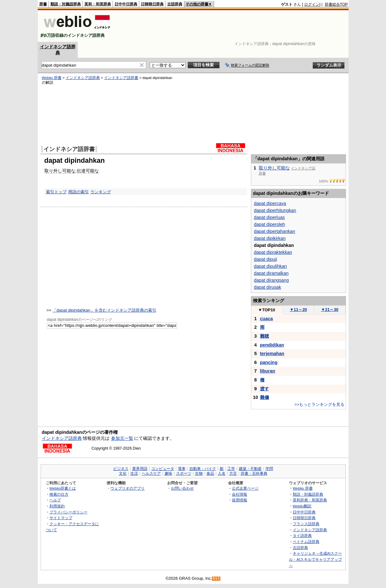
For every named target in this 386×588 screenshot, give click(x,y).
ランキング (101, 192)
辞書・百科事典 (254, 473)
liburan (268, 371)
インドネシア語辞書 (121, 78)
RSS (216, 579)
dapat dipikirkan (270, 238)
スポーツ (184, 473)
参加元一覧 (122, 438)
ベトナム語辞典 (306, 542)
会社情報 (239, 494)
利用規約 (57, 506)
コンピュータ (163, 469)
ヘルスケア (151, 473)
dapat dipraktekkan (273, 252)
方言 (233, 473)
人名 (222, 473)
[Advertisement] (232, 26)
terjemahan (272, 353)
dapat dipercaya (270, 203)
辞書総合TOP (336, 4)
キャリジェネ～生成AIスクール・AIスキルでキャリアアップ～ (315, 559)
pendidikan (272, 345)
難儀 (265, 397)
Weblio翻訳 (302, 506)
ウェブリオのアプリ (128, 488)
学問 (269, 469)
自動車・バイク (203, 469)
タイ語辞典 (302, 535)
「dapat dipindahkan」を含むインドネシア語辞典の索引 (104, 310)
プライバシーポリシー (69, 512)
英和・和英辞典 (98, 4)
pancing (269, 362)
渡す (265, 389)
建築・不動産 (250, 469)
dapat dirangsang (272, 280)
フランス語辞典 (306, 524)
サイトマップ (61, 518)
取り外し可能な (60, 171)
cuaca (267, 319)
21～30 (330, 310)
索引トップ (56, 192)
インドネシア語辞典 (83, 78)
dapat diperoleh (270, 224)
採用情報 (239, 500)
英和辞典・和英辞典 (310, 500)
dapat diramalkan (271, 273)
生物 (199, 473)
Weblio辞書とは (63, 488)
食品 (210, 473)
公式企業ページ (245, 488)
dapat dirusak (268, 287)
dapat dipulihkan (271, 266)
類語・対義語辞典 (66, 4)
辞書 (43, 4)
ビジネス (121, 469)
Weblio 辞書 (52, 78)
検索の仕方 (59, 494)
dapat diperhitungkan (275, 210)
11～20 (298, 310)
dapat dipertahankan (275, 231)
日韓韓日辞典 (152, 4)
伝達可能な (88, 171)
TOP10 (267, 310)
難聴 (265, 336)
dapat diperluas (269, 217)
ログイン (312, 4)
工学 (231, 469)
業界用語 (140, 469)
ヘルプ (55, 500)
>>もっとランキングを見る (319, 404)
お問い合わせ (182, 488)
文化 (123, 473)
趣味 (168, 473)
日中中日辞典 (126, 4)
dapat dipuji (266, 259)
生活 (134, 473)
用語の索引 (79, 192)
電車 (182, 469)
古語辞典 (175, 4)
